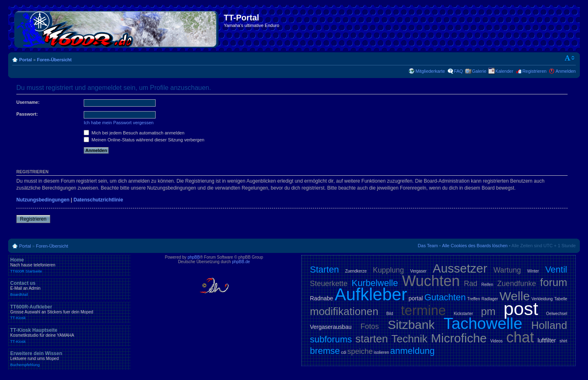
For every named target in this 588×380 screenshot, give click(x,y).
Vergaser (419, 271)
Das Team (428, 246)
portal (416, 298)
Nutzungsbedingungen (43, 200)
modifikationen (344, 311)
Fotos (370, 326)
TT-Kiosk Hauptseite (69, 335)
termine (423, 310)
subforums (331, 339)
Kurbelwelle (375, 283)
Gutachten (445, 297)
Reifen (487, 285)
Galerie (479, 71)
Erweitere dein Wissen (69, 359)
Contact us (69, 288)
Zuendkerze (356, 271)
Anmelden (566, 71)
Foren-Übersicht (54, 60)
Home (69, 265)
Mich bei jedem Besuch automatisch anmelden (134, 133)
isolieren (382, 352)
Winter (533, 271)
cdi (344, 352)
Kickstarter (463, 314)
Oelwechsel (557, 314)
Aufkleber (371, 294)
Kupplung (388, 270)
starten (372, 339)
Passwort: (27, 114)
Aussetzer (460, 268)
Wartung (507, 270)
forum (554, 282)
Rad (471, 284)
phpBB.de (241, 262)
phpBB (194, 257)
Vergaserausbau (331, 327)
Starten (324, 269)
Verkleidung (542, 299)
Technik (410, 339)
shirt (563, 341)
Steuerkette (329, 284)
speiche (360, 351)
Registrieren (534, 71)
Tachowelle (483, 323)
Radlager (490, 299)
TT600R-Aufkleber (69, 312)
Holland (549, 325)
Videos (497, 341)
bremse (325, 351)
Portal (26, 60)
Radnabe (322, 298)
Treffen (473, 299)
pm (488, 311)
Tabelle (561, 299)
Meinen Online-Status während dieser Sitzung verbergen (144, 140)
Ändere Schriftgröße (570, 58)
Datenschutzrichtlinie (98, 200)
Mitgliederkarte (430, 71)
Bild (390, 314)
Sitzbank (411, 325)
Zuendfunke (517, 284)
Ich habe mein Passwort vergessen (119, 123)
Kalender (504, 71)
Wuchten (431, 281)
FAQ (459, 71)
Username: (28, 102)
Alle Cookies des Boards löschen (475, 246)
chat (520, 337)
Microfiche (459, 338)
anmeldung (413, 351)
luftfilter (547, 340)
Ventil (556, 269)
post (521, 309)
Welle (514, 296)
